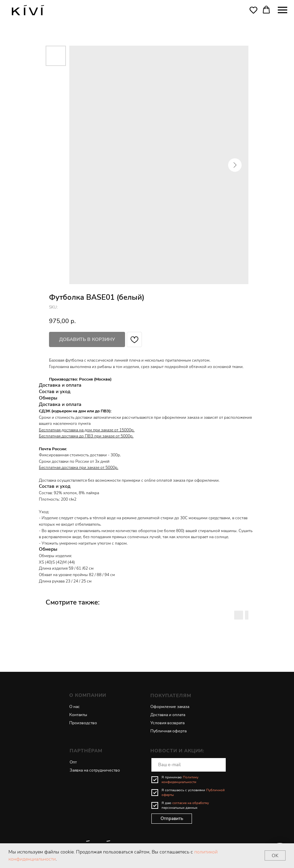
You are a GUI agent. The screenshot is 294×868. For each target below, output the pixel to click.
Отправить (172, 819)
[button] (253, 10)
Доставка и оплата (168, 715)
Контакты (78, 715)
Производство (83, 723)
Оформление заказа (170, 707)
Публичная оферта (168, 731)
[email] (189, 765)
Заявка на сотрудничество (95, 770)
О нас (75, 707)
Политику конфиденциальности (180, 780)
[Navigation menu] (283, 10)
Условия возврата (167, 723)
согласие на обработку (191, 803)
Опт (73, 762)
